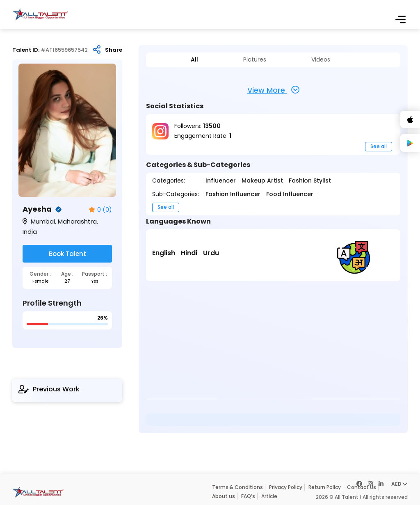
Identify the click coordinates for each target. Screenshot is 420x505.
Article (269, 496)
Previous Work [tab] (49, 389)
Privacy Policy (286, 487)
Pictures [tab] (255, 60)
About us (224, 496)
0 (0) (100, 210)
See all (379, 146)
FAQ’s (248, 496)
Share (114, 50)
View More (273, 90)
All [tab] (194, 60)
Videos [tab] (321, 60)
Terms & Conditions (237, 487)
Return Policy (325, 487)
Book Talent (67, 254)
